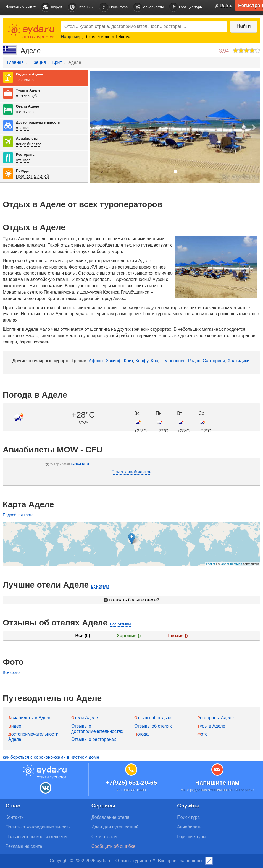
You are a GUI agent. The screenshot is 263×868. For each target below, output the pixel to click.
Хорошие (129, 636)
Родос (194, 361)
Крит (57, 62)
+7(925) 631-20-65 (131, 783)
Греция (39, 62)
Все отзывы (120, 624)
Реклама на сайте (24, 846)
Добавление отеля (110, 817)
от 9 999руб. (27, 96)
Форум (52, 7)
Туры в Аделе (28, 90)
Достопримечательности (38, 122)
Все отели (100, 586)
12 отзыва (25, 80)
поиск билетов (29, 144)
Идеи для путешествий (115, 827)
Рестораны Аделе (215, 718)
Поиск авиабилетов (131, 472)
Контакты (15, 817)
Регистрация (251, 6)
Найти (244, 26)
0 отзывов (25, 112)
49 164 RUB (80, 464)
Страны (81, 7)
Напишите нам (217, 783)
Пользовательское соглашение (37, 837)
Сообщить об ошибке (113, 846)
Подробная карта (18, 515)
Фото (202, 734)
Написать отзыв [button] (21, 6)
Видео (15, 726)
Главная (15, 62)
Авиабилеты (148, 7)
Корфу (142, 361)
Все (82, 636)
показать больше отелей (132, 600)
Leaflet (211, 564)
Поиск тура (114, 7)
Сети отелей (104, 837)
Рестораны (26, 154)
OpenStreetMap (232, 564)
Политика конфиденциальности (38, 827)
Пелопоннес (173, 361)
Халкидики (239, 361)
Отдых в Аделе (29, 74)
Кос (154, 361)
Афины (96, 361)
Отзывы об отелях (153, 726)
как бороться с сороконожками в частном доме (51, 757)
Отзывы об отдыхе (153, 718)
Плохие (178, 636)
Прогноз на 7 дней (32, 176)
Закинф (114, 361)
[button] (97, 127)
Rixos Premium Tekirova (108, 37)
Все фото (11, 672)
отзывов (23, 128)
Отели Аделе (27, 106)
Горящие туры (186, 7)
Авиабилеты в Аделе (30, 718)
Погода (22, 170)
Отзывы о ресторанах (94, 739)
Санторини (214, 361)
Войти (222, 6)
